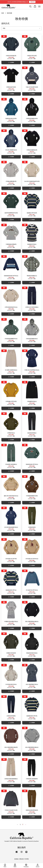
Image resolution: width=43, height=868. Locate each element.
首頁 (3, 13)
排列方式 (5, 23)
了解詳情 (32, 2)
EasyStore (36, 841)
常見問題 (27, 859)
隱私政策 (22, 859)
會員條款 (16, 859)
